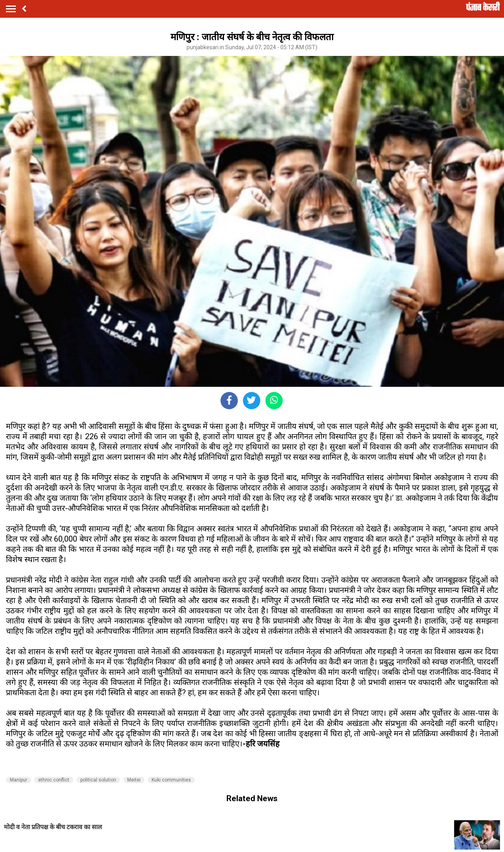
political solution (98, 780)
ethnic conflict (54, 780)
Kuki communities (171, 780)
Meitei (134, 780)
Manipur (19, 780)
